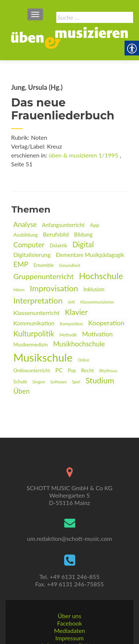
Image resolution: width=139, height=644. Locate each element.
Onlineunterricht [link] (32, 370)
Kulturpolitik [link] (34, 333)
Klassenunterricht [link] (37, 313)
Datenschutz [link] (69, 637)
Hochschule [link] (101, 276)
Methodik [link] (68, 335)
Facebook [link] (69, 600)
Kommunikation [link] (34, 323)
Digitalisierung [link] (32, 255)
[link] (69, 37)
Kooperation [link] (106, 323)
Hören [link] (19, 290)
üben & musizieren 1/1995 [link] (83, 155)
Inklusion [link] (94, 289)
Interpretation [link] (38, 300)
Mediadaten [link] (70, 607)
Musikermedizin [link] (31, 345)
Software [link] (59, 382)
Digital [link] (83, 244)
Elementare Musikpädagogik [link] (90, 255)
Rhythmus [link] (108, 371)
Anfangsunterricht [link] (63, 225)
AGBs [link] (69, 629)
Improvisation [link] (54, 288)
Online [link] (84, 360)
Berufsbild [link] (56, 234)
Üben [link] (21, 391)
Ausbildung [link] (26, 235)
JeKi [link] (71, 302)
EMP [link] (21, 264)
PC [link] (59, 370)
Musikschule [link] (43, 357)
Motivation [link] (97, 334)
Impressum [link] (69, 615)
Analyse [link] (25, 224)
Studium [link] (100, 380)
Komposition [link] (71, 324)
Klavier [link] (76, 312)
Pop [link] (72, 370)
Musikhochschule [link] (79, 344)
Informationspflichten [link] (69, 622)
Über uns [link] (69, 592)
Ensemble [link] (44, 265)
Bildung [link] (83, 234)
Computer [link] (29, 245)
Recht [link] (88, 370)
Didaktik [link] (58, 245)
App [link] (94, 225)
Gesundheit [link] (69, 265)
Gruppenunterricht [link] (44, 276)
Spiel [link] (76, 382)
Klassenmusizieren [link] (97, 302)
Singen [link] (39, 382)
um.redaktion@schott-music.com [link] (69, 515)
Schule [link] (20, 382)
